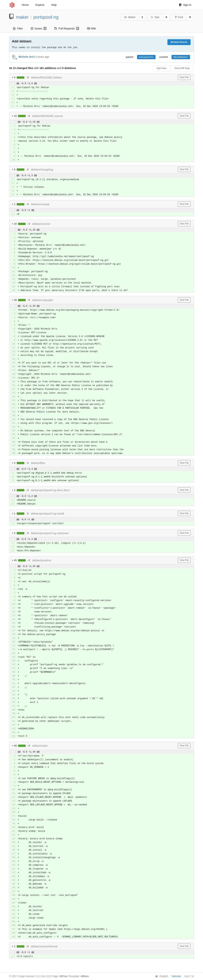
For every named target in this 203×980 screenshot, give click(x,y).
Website (176, 976)
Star (155, 17)
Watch (130, 17)
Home (25, 5)
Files (18, 28)
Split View (161, 68)
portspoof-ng (46, 17)
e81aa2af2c (146, 57)
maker (22, 17)
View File (184, 77)
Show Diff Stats (182, 68)
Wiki (91, 28)
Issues (39, 28)
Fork (179, 17)
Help (54, 5)
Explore (40, 5)
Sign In (185, 5)
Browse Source (179, 42)
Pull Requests (67, 28)
